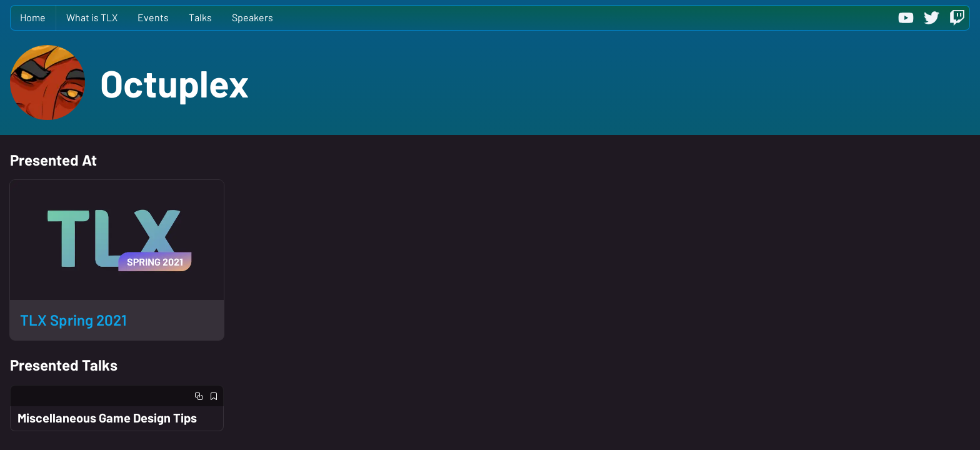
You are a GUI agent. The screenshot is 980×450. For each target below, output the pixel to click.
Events (153, 17)
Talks (200, 17)
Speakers (252, 17)
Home (33, 17)
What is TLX (92, 17)
